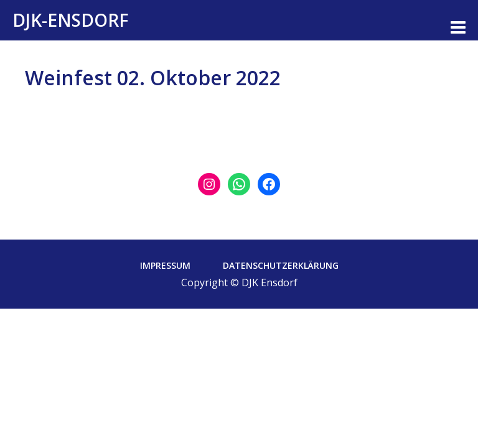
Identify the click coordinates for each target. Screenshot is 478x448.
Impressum (165, 265)
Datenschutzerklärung (281, 265)
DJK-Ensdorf (71, 20)
